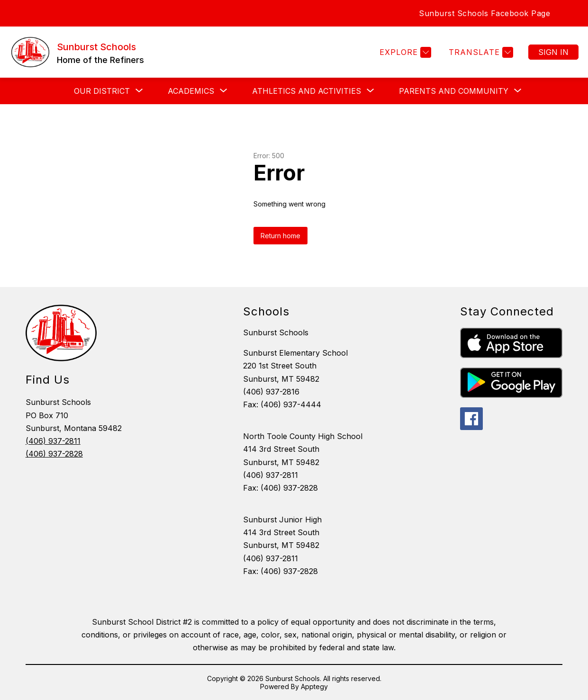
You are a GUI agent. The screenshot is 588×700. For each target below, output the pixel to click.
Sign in (553, 52)
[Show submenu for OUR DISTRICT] (102, 91)
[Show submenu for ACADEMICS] (191, 91)
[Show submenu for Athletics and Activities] (307, 91)
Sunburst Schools (276, 332)
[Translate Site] (480, 52)
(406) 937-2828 (54, 454)
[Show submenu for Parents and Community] (454, 91)
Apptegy (314, 687)
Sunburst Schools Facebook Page (484, 13)
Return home (280, 236)
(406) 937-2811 (53, 441)
